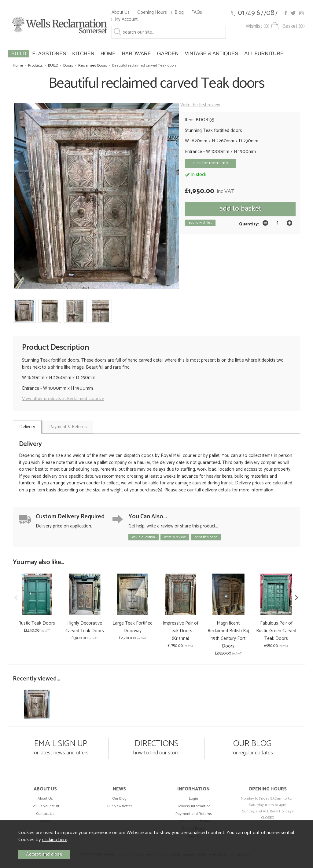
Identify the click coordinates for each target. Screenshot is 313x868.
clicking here (55, 840)
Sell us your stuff (45, 806)
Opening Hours (152, 12)
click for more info (210, 163)
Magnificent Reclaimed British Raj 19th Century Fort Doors (228, 635)
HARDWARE (136, 53)
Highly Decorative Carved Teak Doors (85, 627)
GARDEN (168, 53)
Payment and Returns (194, 814)
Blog (179, 12)
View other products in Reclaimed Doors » (63, 399)
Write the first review (200, 105)
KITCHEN (83, 53)
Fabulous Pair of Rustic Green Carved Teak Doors (276, 631)
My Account (126, 19)
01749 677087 (258, 13)
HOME (108, 53)
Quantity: (249, 224)
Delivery (27, 427)
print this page (206, 537)
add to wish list (200, 222)
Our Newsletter (119, 806)
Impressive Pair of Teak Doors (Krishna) (180, 631)
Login (193, 799)
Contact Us (45, 814)
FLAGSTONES (49, 53)
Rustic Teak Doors (37, 623)
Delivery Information (194, 806)
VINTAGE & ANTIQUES (211, 53)
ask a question (144, 537)
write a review (175, 537)
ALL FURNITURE (264, 53)
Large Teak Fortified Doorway (133, 627)
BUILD (19, 53)
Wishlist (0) (258, 26)
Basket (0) (294, 26)
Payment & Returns (68, 427)
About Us (121, 12)
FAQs (197, 12)
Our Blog (119, 799)
